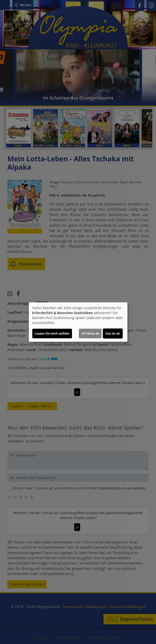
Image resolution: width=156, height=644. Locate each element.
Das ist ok (113, 333)
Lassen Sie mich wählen (52, 333)
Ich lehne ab (90, 333)
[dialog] (78, 322)
